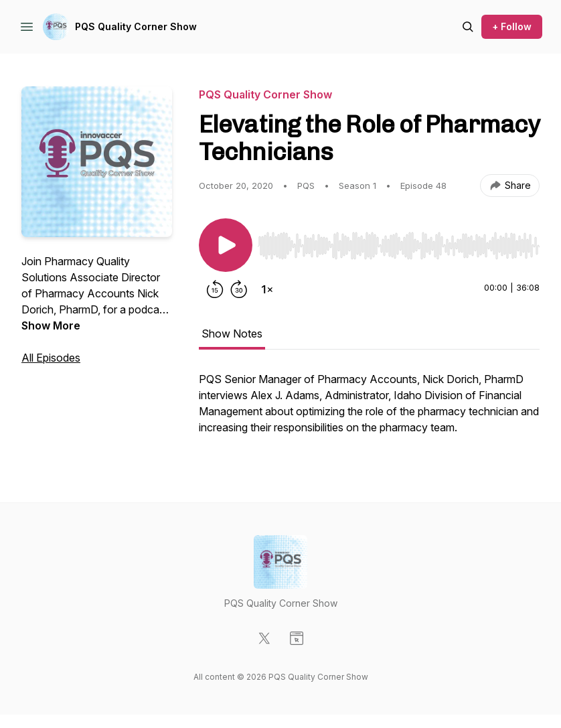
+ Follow (512, 26)
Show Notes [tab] (232, 334)
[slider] (399, 246)
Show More (51, 325)
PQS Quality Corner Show (136, 26)
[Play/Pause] (226, 245)
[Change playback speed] (267, 289)
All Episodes (51, 358)
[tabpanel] (369, 410)
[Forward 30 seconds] (239, 289)
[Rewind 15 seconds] (215, 289)
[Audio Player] (399, 242)
